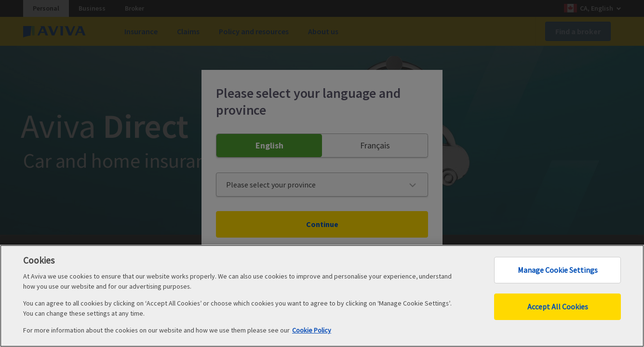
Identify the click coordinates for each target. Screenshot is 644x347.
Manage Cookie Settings (558, 270)
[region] (322, 296)
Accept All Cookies (558, 307)
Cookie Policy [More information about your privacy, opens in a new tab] (312, 330)
